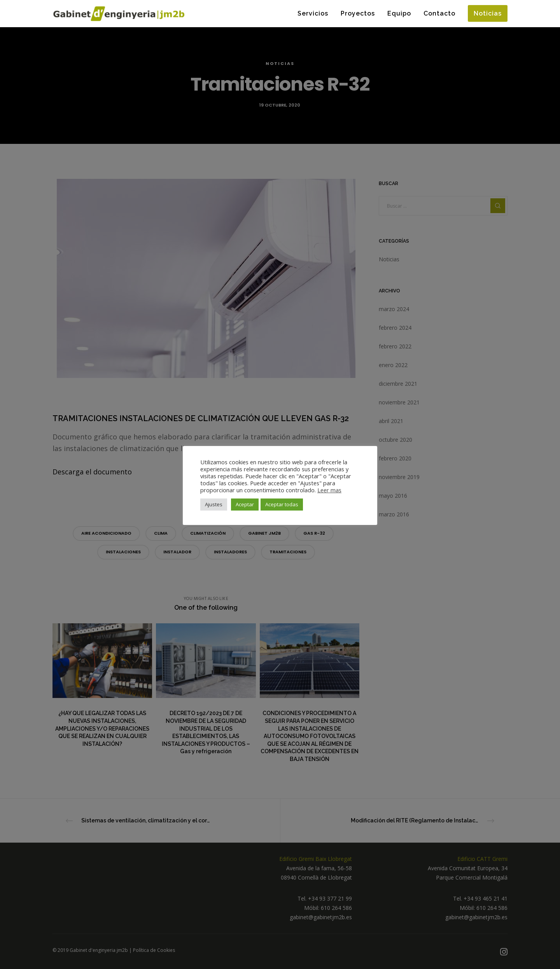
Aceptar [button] (245, 504)
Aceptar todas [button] (282, 504)
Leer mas (329, 490)
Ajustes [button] (214, 504)
